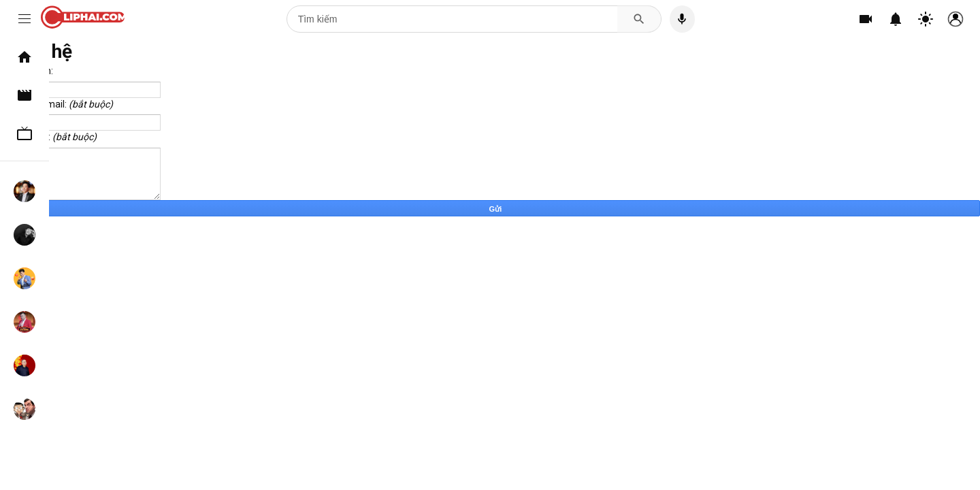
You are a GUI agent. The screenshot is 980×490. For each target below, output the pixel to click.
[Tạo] (866, 19)
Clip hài (24, 95)
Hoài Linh (24, 191)
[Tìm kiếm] (452, 19)
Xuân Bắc (24, 278)
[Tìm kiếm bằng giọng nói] (682, 19)
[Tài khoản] (955, 19)
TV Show (24, 133)
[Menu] (24, 19)
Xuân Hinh (24, 365)
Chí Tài (24, 235)
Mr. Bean (24, 409)
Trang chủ (24, 57)
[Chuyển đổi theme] (926, 19)
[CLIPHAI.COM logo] (86, 19)
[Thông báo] (896, 19)
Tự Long (24, 322)
